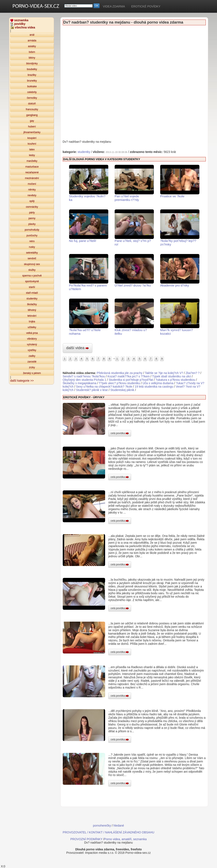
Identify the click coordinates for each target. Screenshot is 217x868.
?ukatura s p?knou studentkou (175, 380)
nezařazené (32, 172)
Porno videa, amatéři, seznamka (125, 839)
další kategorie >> (22, 381)
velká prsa (32, 333)
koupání (32, 138)
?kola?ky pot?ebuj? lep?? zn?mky (180, 228)
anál (32, 35)
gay (32, 121)
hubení (32, 127)
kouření (32, 144)
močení (32, 184)
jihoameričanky (32, 132)
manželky (32, 161)
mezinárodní (32, 178)
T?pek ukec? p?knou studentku (120, 383)
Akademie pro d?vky (180, 271)
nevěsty (32, 195)
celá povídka (120, 433)
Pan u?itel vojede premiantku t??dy (134, 183)
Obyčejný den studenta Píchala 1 (84, 380)
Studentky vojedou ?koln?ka (89, 183)
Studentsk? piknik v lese (92, 390)
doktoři (32, 104)
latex (32, 150)
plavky (32, 224)
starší (32, 287)
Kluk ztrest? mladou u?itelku (134, 317)
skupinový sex (32, 264)
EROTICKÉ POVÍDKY (146, 6)
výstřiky (32, 350)
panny (32, 218)
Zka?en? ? (193, 373)
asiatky (32, 46)
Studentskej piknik (122, 390)
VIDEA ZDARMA (114, 6)
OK (97, 6)
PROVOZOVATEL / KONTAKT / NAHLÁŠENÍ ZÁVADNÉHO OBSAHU (108, 832)
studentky (32, 299)
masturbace (32, 167)
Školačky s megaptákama (80, 383)
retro (32, 241)
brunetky (32, 81)
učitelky (32, 327)
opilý (32, 201)
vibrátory (32, 339)
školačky (32, 304)
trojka (32, 322)
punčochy (32, 236)
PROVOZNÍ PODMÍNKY (86, 839)
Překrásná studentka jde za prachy (120, 373)
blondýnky (32, 64)
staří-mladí (32, 293)
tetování (32, 316)
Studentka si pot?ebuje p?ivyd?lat (131, 380)
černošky (32, 98)
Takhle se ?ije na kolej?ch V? (164, 373)
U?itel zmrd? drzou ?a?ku (134, 271)
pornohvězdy (32, 230)
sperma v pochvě (32, 276)
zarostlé (32, 362)
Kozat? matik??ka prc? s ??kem (129, 376)
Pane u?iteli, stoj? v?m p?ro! (134, 228)
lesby (32, 155)
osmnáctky (32, 207)
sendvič (32, 258)
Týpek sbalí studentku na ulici (172, 376)
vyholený (32, 344)
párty (32, 213)
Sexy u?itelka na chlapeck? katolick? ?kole (104, 387)
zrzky (32, 367)
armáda (32, 41)
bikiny (32, 58)
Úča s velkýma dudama (158, 383)
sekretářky (32, 253)
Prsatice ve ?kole (180, 181)
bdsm (32, 52)
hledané (119, 826)
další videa (78, 348)
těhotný (32, 310)
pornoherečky (102, 826)
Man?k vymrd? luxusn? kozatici (180, 317)
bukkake (32, 86)
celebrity (32, 92)
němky (32, 190)
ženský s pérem (32, 373)
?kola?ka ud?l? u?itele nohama (89, 317)
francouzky (32, 109)
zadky (32, 356)
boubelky (32, 69)
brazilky (32, 75)
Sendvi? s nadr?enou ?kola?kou (84, 376)
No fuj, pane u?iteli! (89, 226)
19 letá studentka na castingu (154, 387)
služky (32, 270)
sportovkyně (32, 281)
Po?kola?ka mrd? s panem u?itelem (89, 272)
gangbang (32, 115)
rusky (32, 247)
